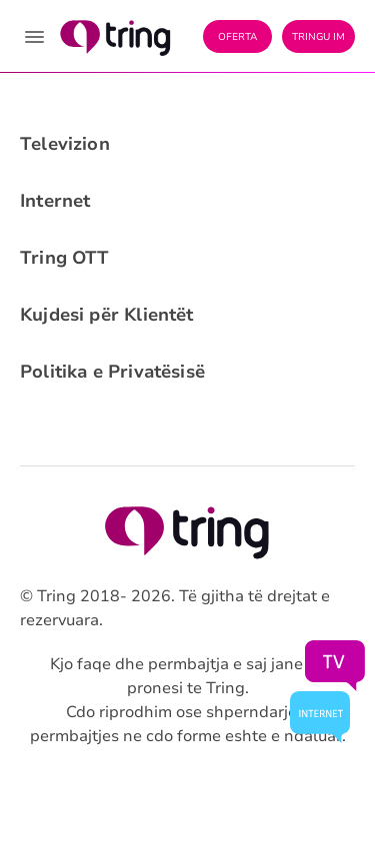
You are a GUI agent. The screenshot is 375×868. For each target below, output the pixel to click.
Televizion (65, 144)
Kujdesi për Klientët (107, 315)
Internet (55, 201)
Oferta (237, 37)
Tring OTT (65, 258)
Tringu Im (318, 37)
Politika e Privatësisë (112, 372)
